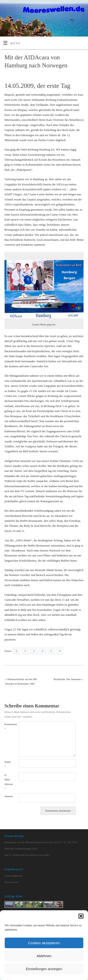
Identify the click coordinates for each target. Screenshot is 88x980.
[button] (81, 916)
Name (8, 764)
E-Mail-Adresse (8, 782)
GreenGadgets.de (13, 876)
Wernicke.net (11, 882)
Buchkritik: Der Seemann (68, 679)
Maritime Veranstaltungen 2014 (21, 849)
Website (8, 796)
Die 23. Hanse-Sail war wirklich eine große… (28, 855)
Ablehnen (44, 956)
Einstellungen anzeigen (44, 969)
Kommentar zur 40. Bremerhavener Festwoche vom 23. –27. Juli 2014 (41, 842)
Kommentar (8, 726)
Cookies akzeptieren (44, 943)
